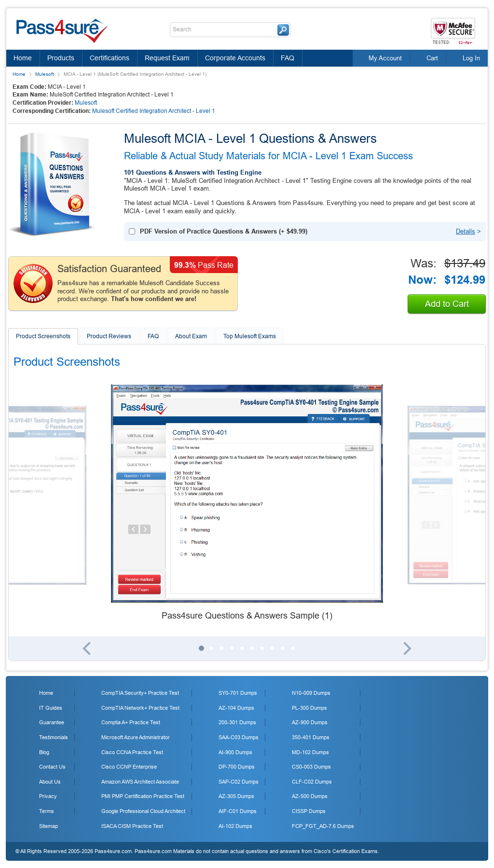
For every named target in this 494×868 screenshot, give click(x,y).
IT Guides (51, 708)
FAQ (288, 58)
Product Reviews (109, 336)
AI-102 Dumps (235, 826)
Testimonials (54, 737)
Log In (471, 58)
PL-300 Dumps (309, 708)
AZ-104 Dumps (236, 708)
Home (23, 58)
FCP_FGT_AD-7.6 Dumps (323, 826)
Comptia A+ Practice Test (131, 722)
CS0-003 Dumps (311, 767)
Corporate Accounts (235, 58)
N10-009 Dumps (311, 693)
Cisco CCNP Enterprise (129, 767)
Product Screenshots (43, 336)
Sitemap (48, 826)
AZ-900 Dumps (310, 722)
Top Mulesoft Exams (250, 336)
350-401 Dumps (311, 737)
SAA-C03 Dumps (239, 737)
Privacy (48, 796)
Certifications (110, 58)
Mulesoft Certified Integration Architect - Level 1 (154, 111)
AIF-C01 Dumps (238, 811)
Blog (44, 752)
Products (61, 58)
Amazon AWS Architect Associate (140, 782)
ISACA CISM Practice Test (132, 826)
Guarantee (52, 722)
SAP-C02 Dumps (239, 782)
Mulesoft (45, 74)
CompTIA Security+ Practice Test (140, 693)
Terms (47, 811)
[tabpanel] (247, 503)
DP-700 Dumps (237, 767)
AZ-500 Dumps (310, 796)
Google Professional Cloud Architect (143, 811)
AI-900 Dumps (235, 752)
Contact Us (52, 767)
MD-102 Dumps (310, 752)
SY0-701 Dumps (238, 693)
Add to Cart (447, 304)
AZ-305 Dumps (236, 796)
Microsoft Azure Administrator (136, 737)
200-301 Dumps (237, 722)
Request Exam (167, 58)
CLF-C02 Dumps (312, 782)
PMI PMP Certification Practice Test (143, 796)
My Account (385, 58)
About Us (50, 782)
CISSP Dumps (309, 811)
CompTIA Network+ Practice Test (140, 708)
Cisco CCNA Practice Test (132, 752)
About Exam (191, 336)
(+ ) (224, 231)
